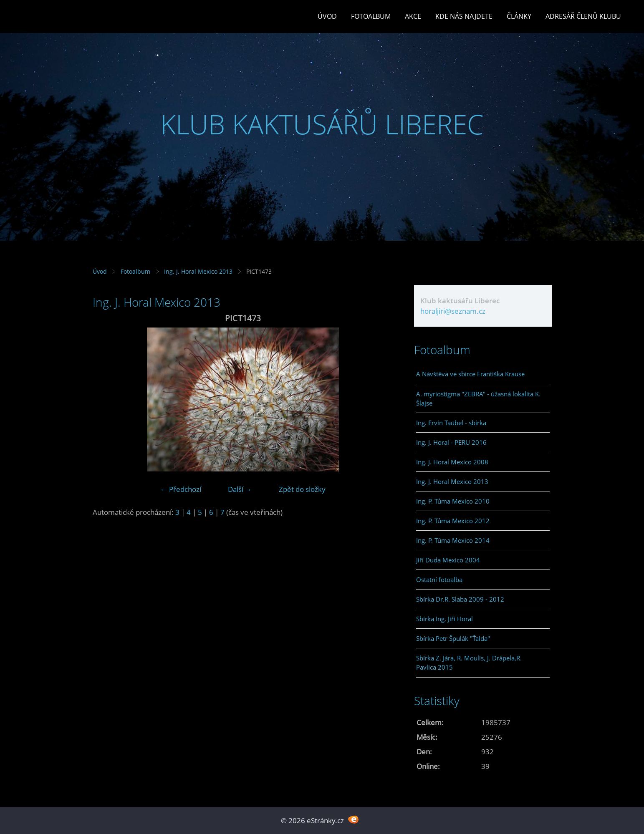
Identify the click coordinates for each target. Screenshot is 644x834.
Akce (413, 16)
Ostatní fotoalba (439, 580)
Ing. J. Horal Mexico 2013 (198, 271)
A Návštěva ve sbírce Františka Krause (470, 374)
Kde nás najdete (464, 16)
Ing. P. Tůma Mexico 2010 (453, 501)
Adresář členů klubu (583, 16)
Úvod (327, 16)
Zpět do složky (302, 489)
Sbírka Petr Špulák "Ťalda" (453, 638)
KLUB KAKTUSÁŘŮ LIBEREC (322, 124)
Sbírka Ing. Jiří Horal (444, 619)
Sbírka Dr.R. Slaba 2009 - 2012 (460, 599)
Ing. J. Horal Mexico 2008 (452, 462)
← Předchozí (181, 489)
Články (519, 16)
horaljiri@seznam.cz (453, 311)
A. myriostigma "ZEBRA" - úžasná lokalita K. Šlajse (478, 398)
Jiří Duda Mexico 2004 (448, 560)
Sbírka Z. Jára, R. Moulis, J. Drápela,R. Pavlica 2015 (469, 663)
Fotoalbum (371, 16)
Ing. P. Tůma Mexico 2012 (453, 521)
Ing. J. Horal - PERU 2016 (451, 442)
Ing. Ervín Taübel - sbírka (451, 423)
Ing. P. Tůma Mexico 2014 (453, 540)
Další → (240, 489)
